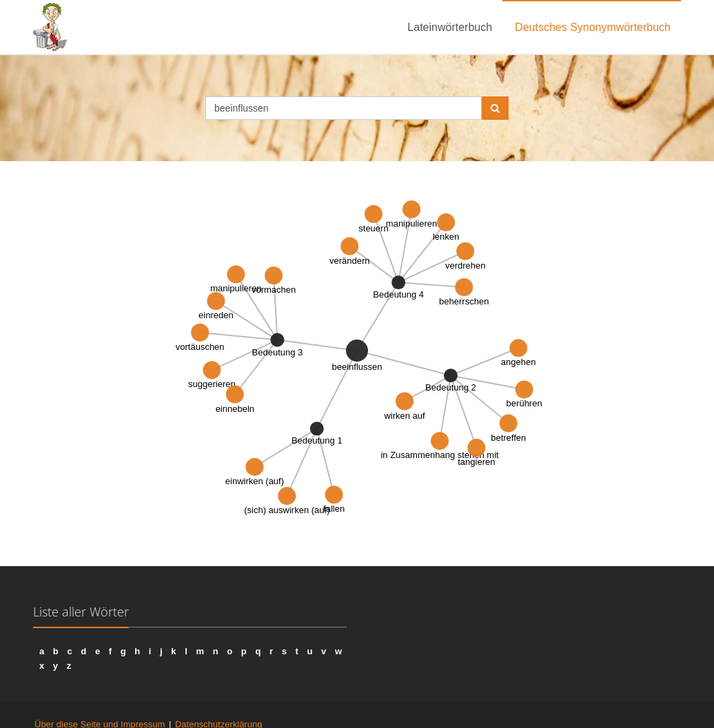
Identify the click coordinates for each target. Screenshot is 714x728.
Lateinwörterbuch (450, 27)
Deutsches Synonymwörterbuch (593, 27)
